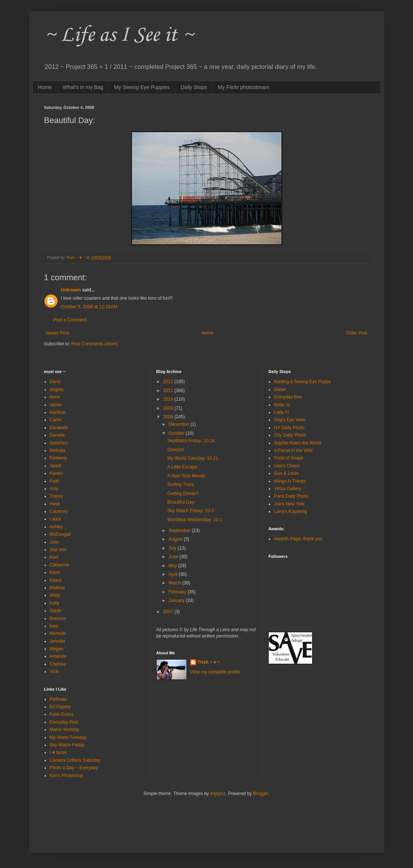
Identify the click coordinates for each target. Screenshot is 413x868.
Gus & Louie (286, 473)
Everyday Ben (288, 397)
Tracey (56, 496)
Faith (55, 481)
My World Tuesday (68, 737)
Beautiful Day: (181, 502)
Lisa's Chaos (287, 466)
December (180, 424)
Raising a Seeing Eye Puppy (302, 382)
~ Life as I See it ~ (119, 35)
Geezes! (176, 450)
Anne (55, 397)
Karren (56, 473)
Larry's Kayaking (290, 511)
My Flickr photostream (244, 87)
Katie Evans (62, 714)
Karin (55, 572)
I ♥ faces (58, 752)
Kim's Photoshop (67, 776)
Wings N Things (290, 481)
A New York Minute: (187, 476)
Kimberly (58, 458)
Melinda (58, 450)
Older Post (357, 333)
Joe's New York (289, 504)
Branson (58, 618)
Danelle (57, 435)
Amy (54, 489)
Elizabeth (59, 428)
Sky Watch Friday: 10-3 (191, 511)
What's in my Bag (83, 87)
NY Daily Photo (289, 428)
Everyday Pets (64, 722)
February (178, 592)
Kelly (55, 603)
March (175, 583)
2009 (169, 408)
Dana (55, 382)
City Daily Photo (290, 435)
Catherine (59, 565)
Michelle (58, 633)
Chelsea (58, 664)
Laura (56, 519)
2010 (169, 399)
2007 (169, 612)
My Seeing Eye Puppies (142, 87)
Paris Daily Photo (291, 496)
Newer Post (58, 333)
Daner (280, 389)
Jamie (56, 405)
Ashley (56, 527)
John (55, 542)
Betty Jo (282, 405)
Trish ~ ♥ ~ (209, 662)
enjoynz (218, 794)
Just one (58, 550)
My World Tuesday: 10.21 (193, 458)
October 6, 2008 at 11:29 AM (89, 307)
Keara (56, 580)
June (174, 557)
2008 (169, 417)
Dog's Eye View (289, 420)
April (174, 574)
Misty (55, 595)
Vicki (54, 672)
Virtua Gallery (287, 489)
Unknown (71, 290)
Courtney (59, 511)
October (177, 433)
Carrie (56, 420)
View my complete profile (215, 672)
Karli (54, 557)
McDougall (60, 534)
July (173, 548)
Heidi (55, 504)
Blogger (261, 794)
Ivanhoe (58, 412)
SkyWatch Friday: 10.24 (191, 441)
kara (54, 626)
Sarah (56, 611)
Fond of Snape (289, 458)
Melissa (57, 588)
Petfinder (59, 699)
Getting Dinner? (183, 493)
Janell (56, 466)
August (176, 539)
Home (45, 87)
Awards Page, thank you (298, 539)
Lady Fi (281, 412)
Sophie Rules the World (298, 443)
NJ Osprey (60, 707)
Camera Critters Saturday (75, 760)
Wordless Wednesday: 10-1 (195, 520)
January (177, 600)
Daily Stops (194, 87)
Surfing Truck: (181, 485)
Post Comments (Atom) (95, 344)
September (180, 531)
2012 (169, 382)
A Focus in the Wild (293, 450)
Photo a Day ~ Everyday (74, 768)
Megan (57, 649)
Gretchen (59, 443)
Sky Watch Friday (67, 745)
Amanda (58, 656)
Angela (57, 389)
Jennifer (58, 641)
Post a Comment (70, 320)
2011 (169, 391)
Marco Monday (64, 730)
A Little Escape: (183, 467)
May (173, 566)
